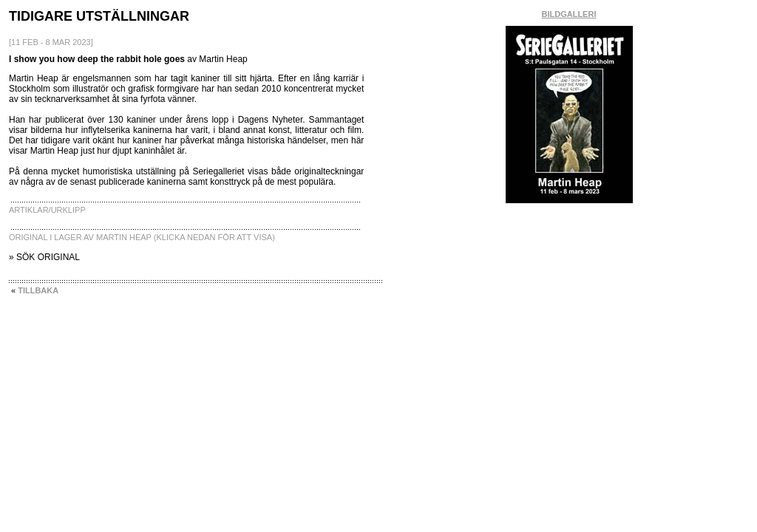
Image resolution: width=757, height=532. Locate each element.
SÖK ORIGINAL (48, 257)
